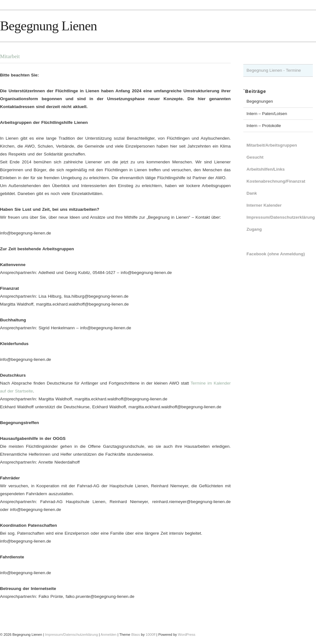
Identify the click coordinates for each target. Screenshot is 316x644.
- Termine (292, 70)
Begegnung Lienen (49, 26)
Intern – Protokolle (264, 126)
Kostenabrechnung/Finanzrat (276, 181)
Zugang (254, 229)
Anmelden (108, 635)
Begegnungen (260, 101)
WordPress (187, 635)
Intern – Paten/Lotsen (267, 114)
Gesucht (255, 157)
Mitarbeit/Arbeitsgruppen (272, 145)
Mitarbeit (10, 56)
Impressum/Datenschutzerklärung (281, 217)
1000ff (151, 635)
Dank (252, 193)
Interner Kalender (264, 205)
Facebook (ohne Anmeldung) (276, 254)
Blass (135, 635)
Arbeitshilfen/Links (266, 169)
